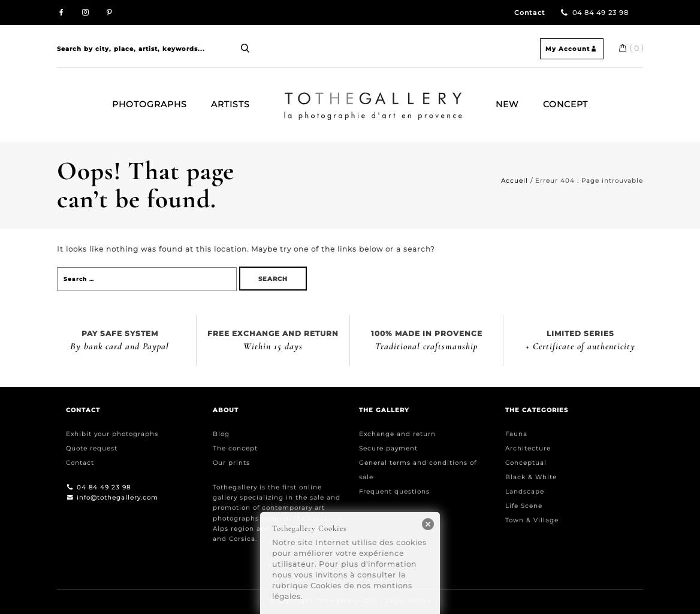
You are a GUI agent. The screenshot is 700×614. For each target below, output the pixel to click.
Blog (221, 434)
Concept (565, 104)
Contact (530, 13)
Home (289, 97)
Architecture (528, 448)
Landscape (525, 491)
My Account (572, 49)
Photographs (150, 104)
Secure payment (388, 448)
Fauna (516, 434)
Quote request (92, 448)
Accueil (515, 181)
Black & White (531, 477)
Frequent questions (394, 491)
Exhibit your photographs (112, 434)
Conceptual (526, 463)
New (507, 104)
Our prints (231, 463)
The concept (235, 448)
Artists (230, 104)
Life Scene (524, 506)
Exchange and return (397, 434)
